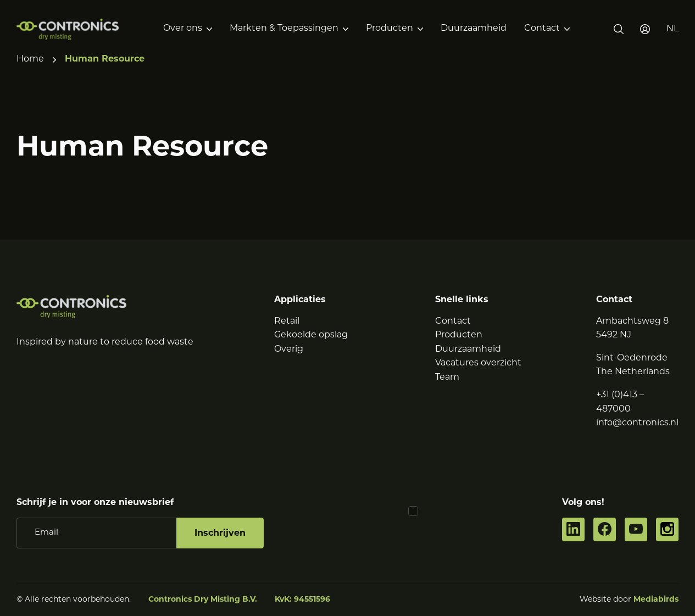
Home (30, 59)
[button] (672, 29)
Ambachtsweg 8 (632, 321)
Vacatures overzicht (478, 363)
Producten (390, 29)
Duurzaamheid (474, 29)
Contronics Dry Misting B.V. (203, 600)
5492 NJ (614, 335)
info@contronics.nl (637, 423)
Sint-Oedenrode (632, 358)
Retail (287, 321)
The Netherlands (633, 372)
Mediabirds (656, 600)
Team (447, 378)
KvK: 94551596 (302, 600)
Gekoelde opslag (311, 335)
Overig (289, 349)
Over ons (183, 29)
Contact (542, 29)
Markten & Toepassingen (284, 29)
